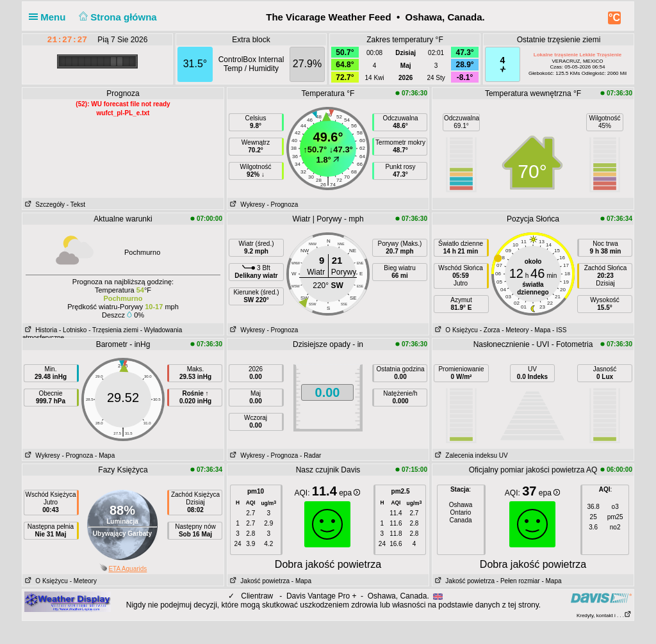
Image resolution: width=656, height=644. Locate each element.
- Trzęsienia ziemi (113, 330)
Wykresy (246, 205)
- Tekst (76, 205)
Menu (50, 17)
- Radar (310, 455)
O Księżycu (455, 330)
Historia (40, 330)
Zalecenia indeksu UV (470, 455)
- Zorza (490, 330)
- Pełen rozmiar (518, 581)
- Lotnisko (73, 330)
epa (349, 493)
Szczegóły (44, 205)
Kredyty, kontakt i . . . (604, 616)
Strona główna (117, 17)
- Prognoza (282, 205)
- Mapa (540, 330)
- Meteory (515, 330)
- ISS (559, 330)
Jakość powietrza (258, 581)
